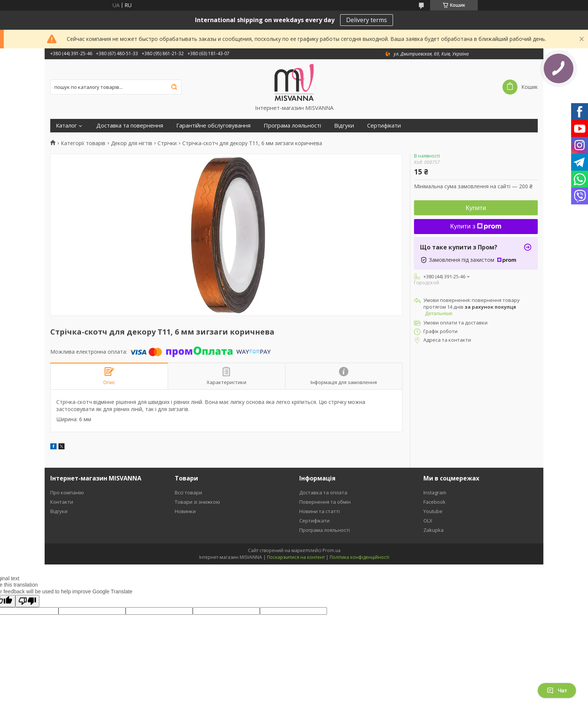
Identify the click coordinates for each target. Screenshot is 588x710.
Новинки (185, 511)
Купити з (476, 226)
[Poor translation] (27, 601)
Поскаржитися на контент (296, 557)
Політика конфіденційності (359, 557)
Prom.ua (331, 550)
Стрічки (167, 143)
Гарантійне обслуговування (213, 125)
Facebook (434, 502)
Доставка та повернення (130, 125)
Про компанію (67, 492)
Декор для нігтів (132, 143)
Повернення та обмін (325, 502)
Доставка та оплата (323, 492)
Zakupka (433, 530)
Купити (476, 208)
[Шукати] (174, 87)
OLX (428, 521)
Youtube (433, 511)
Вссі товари (188, 492)
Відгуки (344, 125)
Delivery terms (367, 20)
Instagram (435, 492)
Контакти (62, 502)
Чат (557, 690)
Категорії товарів (83, 143)
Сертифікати (384, 125)
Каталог (66, 125)
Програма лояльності (292, 125)
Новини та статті (319, 511)
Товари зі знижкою (197, 502)
